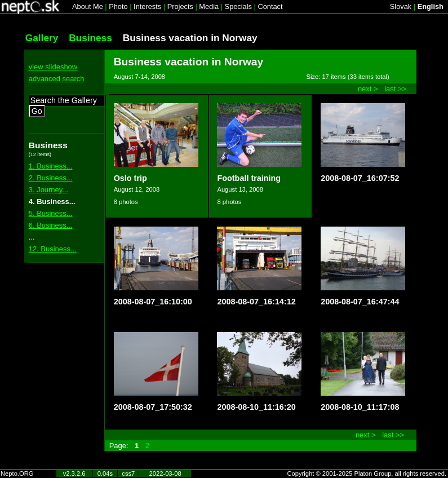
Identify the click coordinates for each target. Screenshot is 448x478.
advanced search (57, 79)
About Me (88, 6)
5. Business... (51, 213)
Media (209, 6)
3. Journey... (48, 190)
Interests (147, 6)
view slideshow (53, 67)
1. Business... (51, 166)
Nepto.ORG (17, 473)
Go (37, 111)
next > (368, 89)
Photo (118, 6)
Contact (270, 6)
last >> (395, 89)
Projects (180, 6)
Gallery (42, 38)
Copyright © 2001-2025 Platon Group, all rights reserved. (367, 473)
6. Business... (51, 225)
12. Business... (53, 249)
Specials (238, 6)
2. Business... (51, 178)
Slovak (401, 6)
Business (90, 38)
